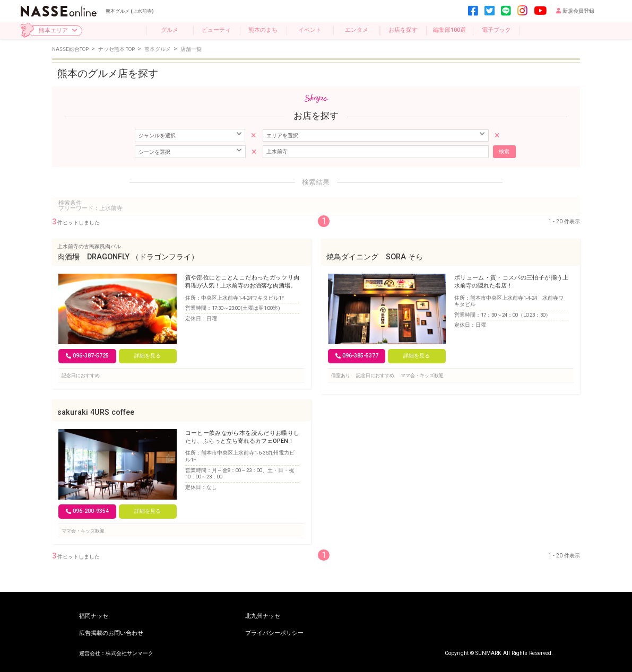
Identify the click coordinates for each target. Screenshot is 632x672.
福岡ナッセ (94, 617)
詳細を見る (148, 356)
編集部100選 (449, 30)
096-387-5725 (87, 356)
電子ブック (496, 30)
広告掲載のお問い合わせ (111, 634)
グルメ (170, 30)
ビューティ (216, 30)
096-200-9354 (87, 511)
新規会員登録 (575, 11)
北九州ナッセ (263, 617)
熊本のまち (263, 30)
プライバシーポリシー (274, 634)
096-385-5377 (357, 356)
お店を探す (403, 30)
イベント (310, 30)
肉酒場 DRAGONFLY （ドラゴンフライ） (128, 257)
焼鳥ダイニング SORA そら (375, 257)
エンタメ (357, 30)
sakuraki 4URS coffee (96, 412)
